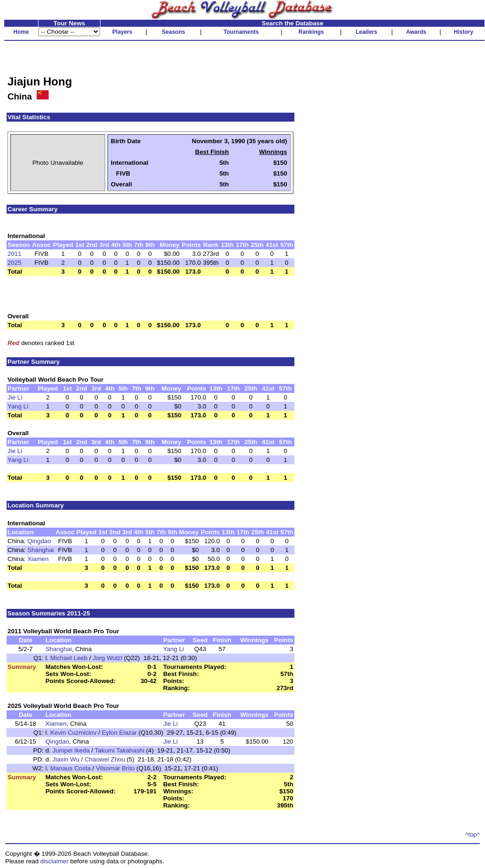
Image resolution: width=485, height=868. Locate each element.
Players (122, 32)
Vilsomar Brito (115, 768)
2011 (15, 254)
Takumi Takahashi (120, 750)
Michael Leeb (69, 658)
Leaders (366, 32)
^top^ (473, 834)
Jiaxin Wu (66, 759)
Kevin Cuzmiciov (73, 733)
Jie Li (15, 397)
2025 (15, 263)
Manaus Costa (70, 768)
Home (21, 32)
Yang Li (18, 406)
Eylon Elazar (119, 733)
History (464, 32)
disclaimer (54, 861)
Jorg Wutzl (108, 658)
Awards (416, 32)
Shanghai (40, 550)
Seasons (173, 32)
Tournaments (241, 32)
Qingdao (39, 541)
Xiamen (38, 559)
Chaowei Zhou (105, 759)
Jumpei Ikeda (71, 750)
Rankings (311, 32)
